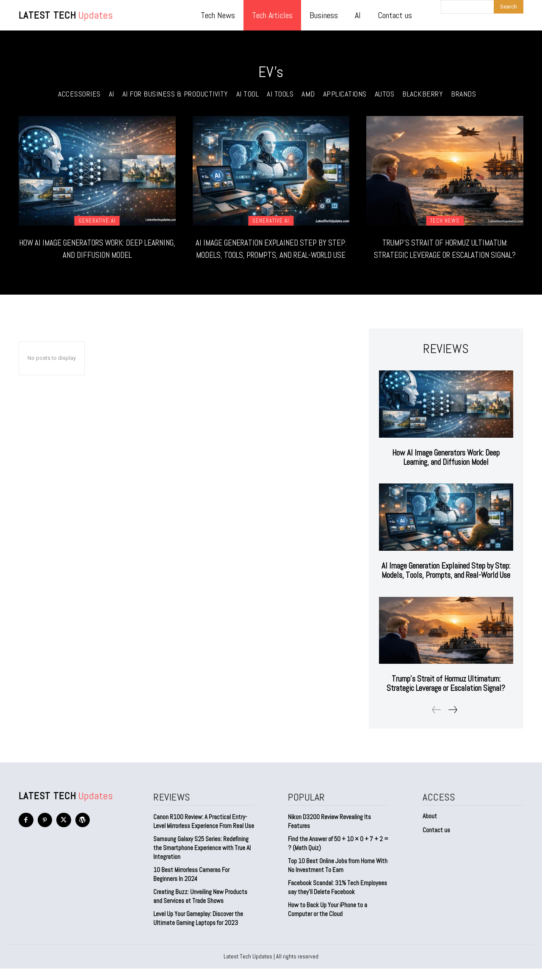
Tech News (445, 221)
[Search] (509, 7)
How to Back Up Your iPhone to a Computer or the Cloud (328, 921)
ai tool (248, 94)
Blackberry (423, 94)
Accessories (79, 94)
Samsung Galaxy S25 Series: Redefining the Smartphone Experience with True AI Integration (202, 859)
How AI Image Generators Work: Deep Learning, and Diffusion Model (97, 248)
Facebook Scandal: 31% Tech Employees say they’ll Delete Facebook (337, 899)
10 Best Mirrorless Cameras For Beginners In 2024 (191, 886)
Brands (463, 94)
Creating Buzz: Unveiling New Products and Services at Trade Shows (200, 908)
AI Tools (280, 94)
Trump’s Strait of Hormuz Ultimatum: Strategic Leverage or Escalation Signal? (445, 254)
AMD (308, 94)
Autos (385, 94)
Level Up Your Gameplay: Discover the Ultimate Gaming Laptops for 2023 (198, 930)
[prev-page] (437, 721)
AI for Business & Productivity (175, 94)
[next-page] (452, 721)
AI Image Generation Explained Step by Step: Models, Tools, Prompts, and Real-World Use (271, 254)
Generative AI (97, 221)
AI (112, 94)
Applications (345, 94)
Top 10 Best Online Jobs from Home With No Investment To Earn (338, 877)
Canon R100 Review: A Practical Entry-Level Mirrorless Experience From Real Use (204, 833)
